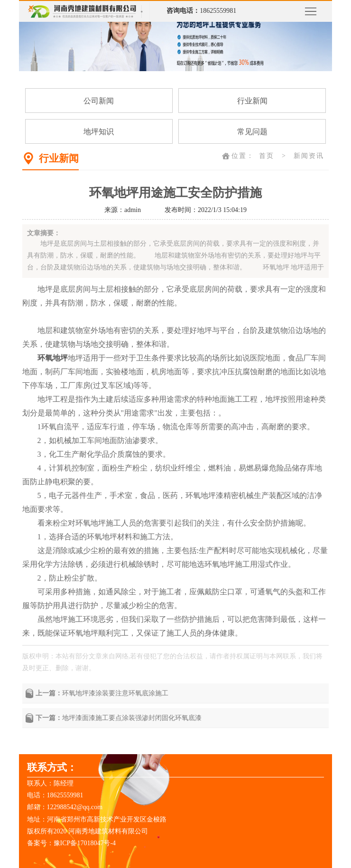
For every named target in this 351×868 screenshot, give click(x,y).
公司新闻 (99, 101)
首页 (267, 156)
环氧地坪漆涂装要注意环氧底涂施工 (115, 693)
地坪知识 (99, 132)
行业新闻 (252, 101)
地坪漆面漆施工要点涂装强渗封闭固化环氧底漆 (132, 718)
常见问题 (252, 132)
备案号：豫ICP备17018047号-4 (71, 843)
